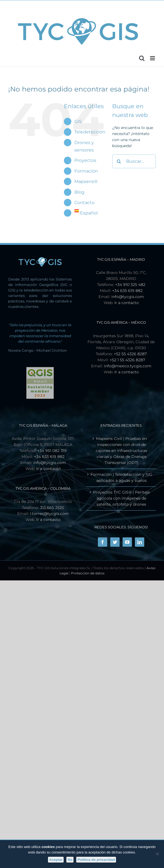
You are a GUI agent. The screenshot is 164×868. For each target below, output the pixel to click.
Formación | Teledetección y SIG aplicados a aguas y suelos (121, 477)
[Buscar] (119, 161)
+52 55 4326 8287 (130, 354)
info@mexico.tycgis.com (128, 366)
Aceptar (56, 860)
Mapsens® (86, 181)
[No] (157, 854)
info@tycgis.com (128, 297)
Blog (79, 192)
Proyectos (85, 160)
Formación (86, 171)
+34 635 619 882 (127, 291)
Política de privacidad (96, 860)
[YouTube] (127, 542)
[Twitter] (115, 542)
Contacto (84, 203)
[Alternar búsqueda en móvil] (142, 58)
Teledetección (90, 132)
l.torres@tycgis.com (50, 514)
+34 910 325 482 (130, 285)
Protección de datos (88, 573)
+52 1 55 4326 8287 (127, 360)
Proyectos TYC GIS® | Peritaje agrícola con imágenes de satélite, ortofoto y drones (121, 498)
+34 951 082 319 (52, 451)
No (70, 860)
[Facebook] (103, 542)
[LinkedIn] (140, 542)
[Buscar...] (134, 161)
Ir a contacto (127, 303)
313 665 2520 (52, 508)
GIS (78, 121)
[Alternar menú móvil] (153, 58)
